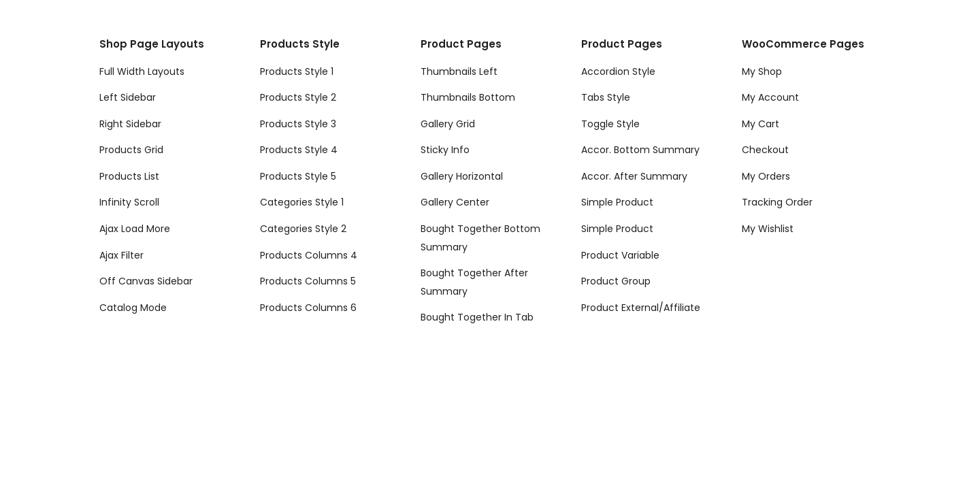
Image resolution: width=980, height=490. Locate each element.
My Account (770, 97)
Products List (129, 176)
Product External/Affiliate (641, 308)
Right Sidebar (130, 124)
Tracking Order (777, 202)
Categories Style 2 (303, 229)
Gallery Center (455, 202)
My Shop (762, 71)
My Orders (766, 176)
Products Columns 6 (308, 308)
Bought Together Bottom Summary (480, 238)
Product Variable (620, 255)
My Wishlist (768, 229)
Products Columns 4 (309, 255)
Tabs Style (606, 97)
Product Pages (461, 44)
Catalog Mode (133, 308)
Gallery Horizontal (462, 176)
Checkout (765, 150)
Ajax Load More (135, 229)
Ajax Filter (121, 255)
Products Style (300, 44)
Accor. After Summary (634, 176)
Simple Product (617, 202)
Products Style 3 (298, 124)
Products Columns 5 (308, 281)
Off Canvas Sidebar (146, 281)
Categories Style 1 (302, 202)
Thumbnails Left (459, 71)
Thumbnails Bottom (468, 97)
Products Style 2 (298, 97)
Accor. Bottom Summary (640, 150)
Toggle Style (610, 124)
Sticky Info (445, 150)
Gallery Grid (448, 124)
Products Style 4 (299, 150)
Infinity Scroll (129, 202)
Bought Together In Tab (477, 317)
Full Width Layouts (142, 71)
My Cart (761, 124)
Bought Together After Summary (474, 282)
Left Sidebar (128, 97)
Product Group (616, 281)
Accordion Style (618, 71)
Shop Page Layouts (152, 44)
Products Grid (131, 150)
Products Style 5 (298, 176)
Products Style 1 (297, 71)
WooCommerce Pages (803, 44)
